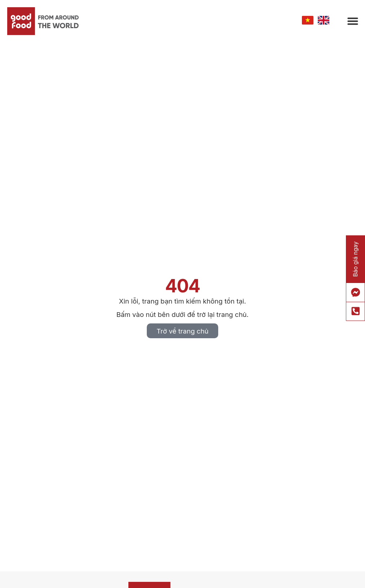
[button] (353, 21)
